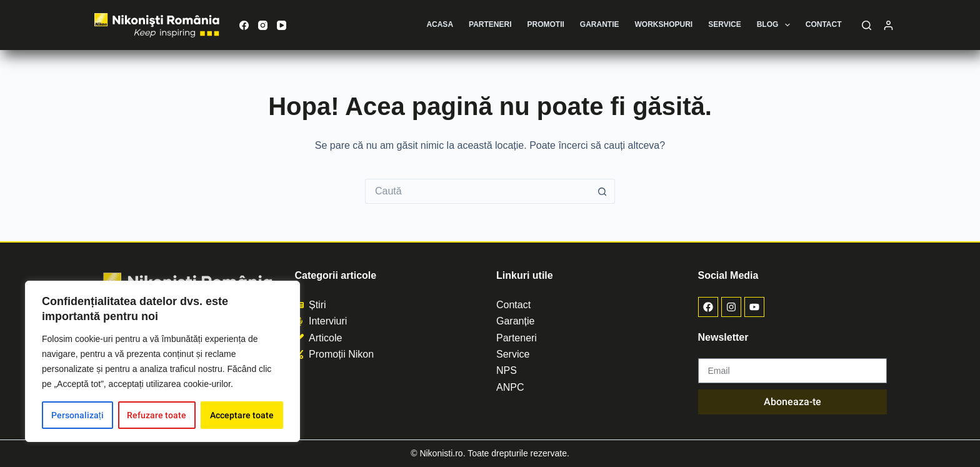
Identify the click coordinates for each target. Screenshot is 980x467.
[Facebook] (244, 25)
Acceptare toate (242, 415)
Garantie (600, 24)
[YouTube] (282, 25)
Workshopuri (664, 24)
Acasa (440, 24)
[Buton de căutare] (602, 191)
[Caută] (867, 25)
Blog (776, 25)
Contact (824, 24)
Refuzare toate (157, 415)
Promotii (546, 24)
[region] (162, 361)
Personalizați (77, 415)
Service (724, 24)
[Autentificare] (888, 25)
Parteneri (490, 24)
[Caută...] (477, 191)
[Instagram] (263, 25)
